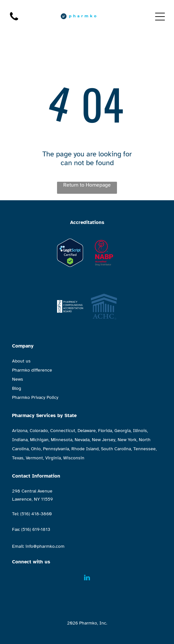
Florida (105, 431)
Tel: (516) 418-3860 (32, 514)
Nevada (82, 440)
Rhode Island (85, 449)
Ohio (36, 449)
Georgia (123, 431)
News (18, 379)
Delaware (87, 431)
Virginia (53, 458)
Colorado (39, 431)
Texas (18, 458)
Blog (17, 388)
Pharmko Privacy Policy (35, 397)
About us (21, 361)
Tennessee (145, 449)
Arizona (20, 431)
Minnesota (62, 440)
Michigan (39, 440)
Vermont (34, 458)
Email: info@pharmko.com (38, 546)
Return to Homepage (87, 185)
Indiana (20, 440)
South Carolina (116, 449)
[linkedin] (87, 578)
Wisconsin (74, 458)
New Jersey (104, 440)
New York (127, 440)
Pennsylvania (56, 449)
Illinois (140, 431)
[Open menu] (160, 17)
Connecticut (63, 431)
